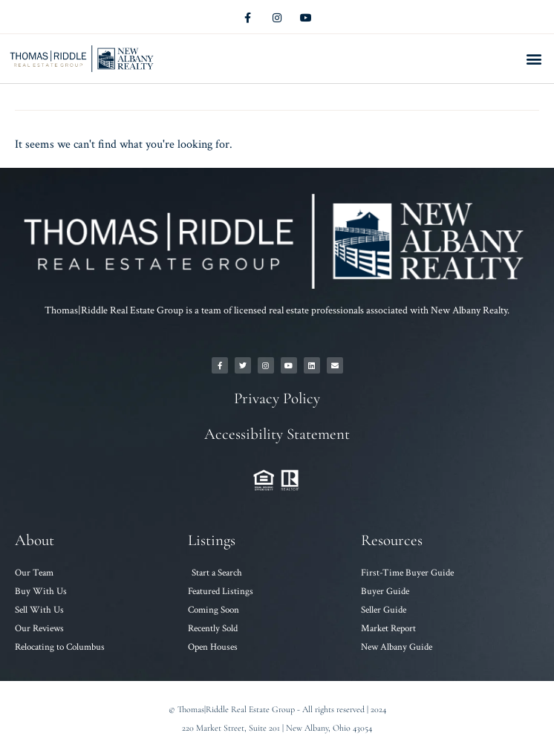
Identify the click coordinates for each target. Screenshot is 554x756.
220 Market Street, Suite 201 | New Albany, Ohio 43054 (277, 728)
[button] (534, 59)
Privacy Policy (277, 398)
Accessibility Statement (277, 434)
